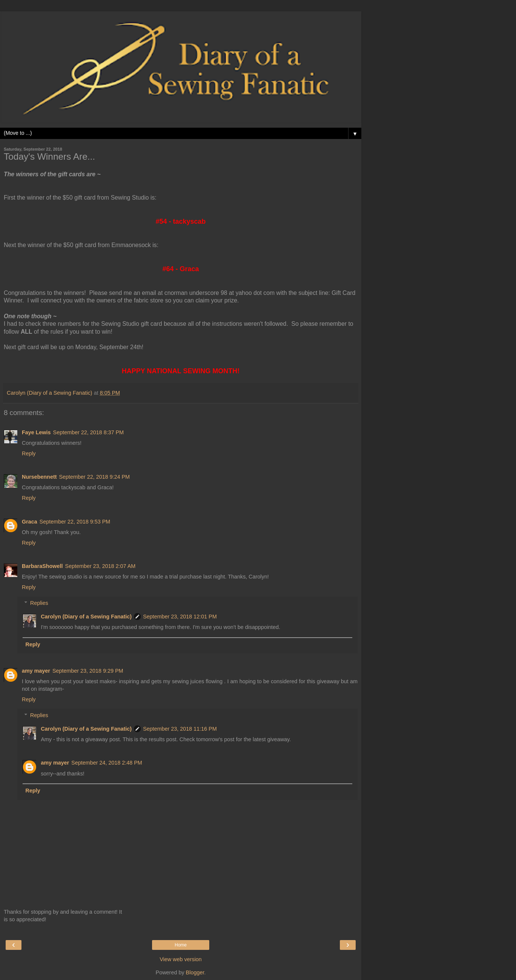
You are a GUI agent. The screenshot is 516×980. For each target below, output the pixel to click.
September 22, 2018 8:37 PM (88, 432)
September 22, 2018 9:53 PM (75, 522)
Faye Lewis (36, 432)
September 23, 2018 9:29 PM (88, 671)
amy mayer (36, 671)
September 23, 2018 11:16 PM (180, 729)
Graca (30, 522)
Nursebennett (39, 477)
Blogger (195, 972)
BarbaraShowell (42, 566)
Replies (39, 603)
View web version (181, 959)
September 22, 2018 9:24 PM (94, 477)
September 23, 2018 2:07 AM (100, 566)
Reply (29, 453)
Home (181, 945)
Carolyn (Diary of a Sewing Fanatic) (86, 617)
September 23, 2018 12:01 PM (180, 617)
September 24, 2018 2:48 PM (107, 763)
